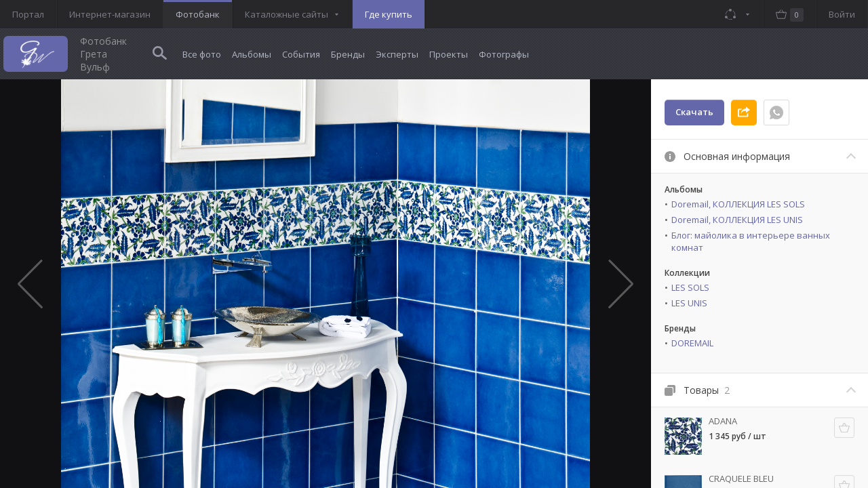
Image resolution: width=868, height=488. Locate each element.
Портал (28, 14)
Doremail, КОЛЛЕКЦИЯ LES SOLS (738, 204)
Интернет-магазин (110, 14)
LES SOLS (690, 287)
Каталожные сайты (287, 14)
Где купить (389, 14)
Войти (842, 14)
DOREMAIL (692, 343)
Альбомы (252, 54)
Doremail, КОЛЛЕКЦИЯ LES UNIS (737, 220)
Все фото (202, 54)
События (301, 54)
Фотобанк (198, 14)
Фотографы (504, 54)
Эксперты (397, 54)
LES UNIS (689, 303)
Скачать (694, 112)
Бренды (348, 54)
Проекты (449, 54)
